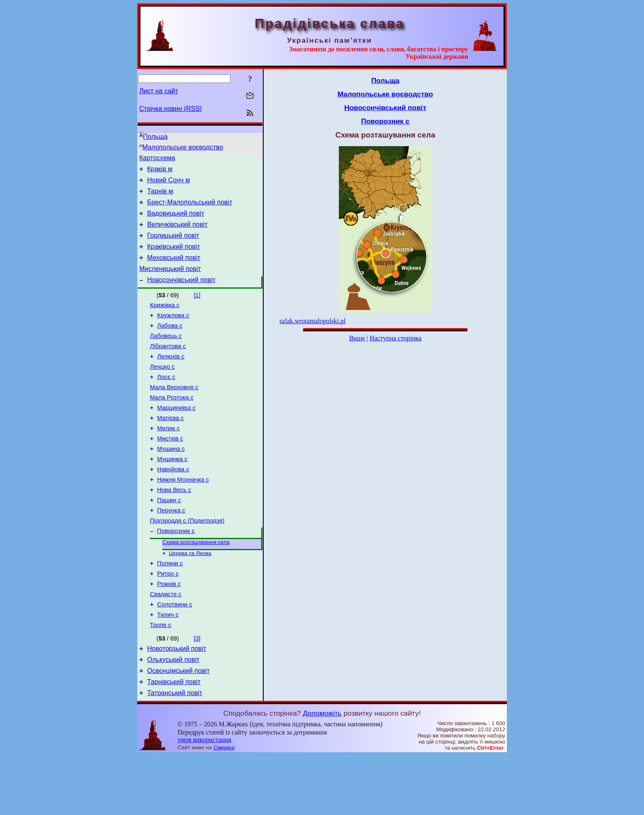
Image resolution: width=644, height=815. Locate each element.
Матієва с (171, 448)
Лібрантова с (168, 367)
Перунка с (171, 551)
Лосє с (166, 402)
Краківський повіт (174, 258)
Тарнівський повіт (174, 740)
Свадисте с (166, 644)
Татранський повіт (175, 752)
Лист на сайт (159, 91)
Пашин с (169, 540)
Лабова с (170, 344)
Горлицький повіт (173, 245)
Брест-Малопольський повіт (190, 208)
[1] (197, 310)
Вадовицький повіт (176, 221)
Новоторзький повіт (177, 703)
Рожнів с (169, 632)
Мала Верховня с (174, 413)
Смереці (224, 807)
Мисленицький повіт (170, 282)
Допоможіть (322, 773)
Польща (155, 137)
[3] (197, 692)
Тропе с (161, 678)
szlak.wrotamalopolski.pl (313, 321)
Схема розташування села (196, 586)
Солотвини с (175, 655)
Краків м (160, 171)
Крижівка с (165, 321)
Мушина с (171, 482)
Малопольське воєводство (183, 147)
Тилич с (168, 667)
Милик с (169, 459)
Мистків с (170, 471)
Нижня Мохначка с (183, 517)
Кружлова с (173, 333)
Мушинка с (172, 494)
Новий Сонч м (168, 184)
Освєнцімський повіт (178, 728)
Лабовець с (166, 356)
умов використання (204, 799)
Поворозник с (176, 574)
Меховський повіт (174, 270)
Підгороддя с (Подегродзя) (187, 562)
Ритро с (168, 621)
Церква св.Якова (190, 598)
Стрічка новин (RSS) (170, 109)
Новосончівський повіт (181, 295)
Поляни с (170, 609)
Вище (357, 338)
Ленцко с (162, 390)
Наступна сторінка (396, 338)
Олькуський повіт (173, 715)
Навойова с (173, 505)
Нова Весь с (174, 528)
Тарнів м (160, 196)
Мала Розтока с (172, 425)
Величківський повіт (177, 233)
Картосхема (157, 159)
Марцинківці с (177, 436)
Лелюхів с (171, 379)
